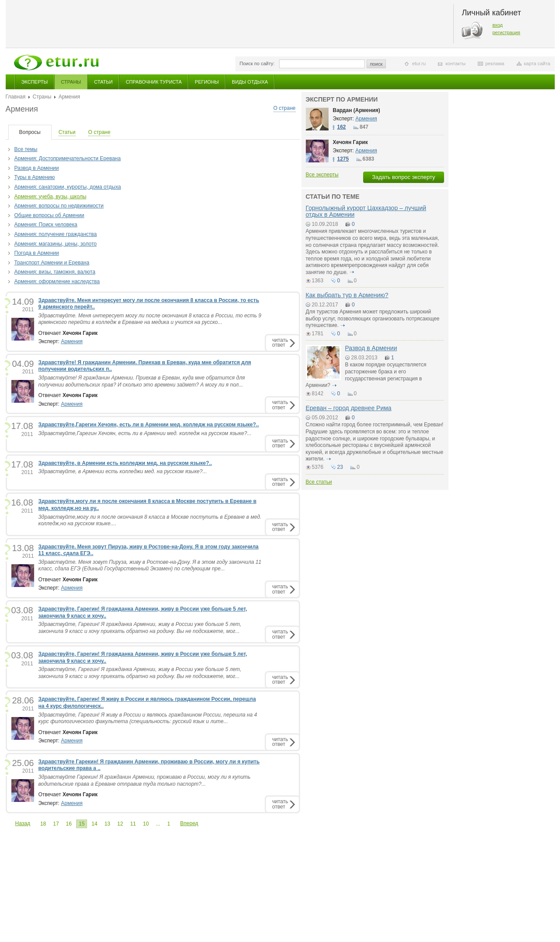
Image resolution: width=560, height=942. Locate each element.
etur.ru (419, 63)
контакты (455, 63)
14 (94, 824)
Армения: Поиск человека (46, 225)
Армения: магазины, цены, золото (56, 244)
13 (107, 824)
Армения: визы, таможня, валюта (55, 272)
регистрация (507, 32)
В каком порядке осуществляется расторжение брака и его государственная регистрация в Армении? (366, 375)
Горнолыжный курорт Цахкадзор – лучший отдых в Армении (366, 211)
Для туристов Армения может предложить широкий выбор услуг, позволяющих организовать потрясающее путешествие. (373, 318)
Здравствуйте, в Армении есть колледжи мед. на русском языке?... (123, 471)
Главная (16, 97)
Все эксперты (322, 175)
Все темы (26, 149)
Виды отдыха (250, 82)
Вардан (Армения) (357, 110)
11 (133, 824)
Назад (23, 823)
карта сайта (537, 63)
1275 (343, 159)
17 (56, 824)
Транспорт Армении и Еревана (52, 263)
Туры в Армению (35, 177)
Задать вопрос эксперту (403, 177)
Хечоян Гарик (350, 142)
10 (146, 824)
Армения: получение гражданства (56, 234)
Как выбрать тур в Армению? (347, 295)
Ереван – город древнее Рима (349, 408)
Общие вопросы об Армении (49, 215)
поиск (376, 64)
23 (340, 467)
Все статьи (319, 482)
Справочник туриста (154, 82)
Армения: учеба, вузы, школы (51, 197)
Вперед (189, 823)
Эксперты (35, 82)
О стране (285, 108)
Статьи (103, 82)
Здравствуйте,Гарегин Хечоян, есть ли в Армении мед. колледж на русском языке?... (145, 433)
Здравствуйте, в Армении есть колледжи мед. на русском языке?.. (125, 463)
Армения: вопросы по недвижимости (59, 206)
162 (342, 127)
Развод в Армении (37, 168)
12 (120, 824)
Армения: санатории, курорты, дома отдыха (68, 187)
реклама (495, 63)
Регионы (207, 82)
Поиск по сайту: (257, 63)
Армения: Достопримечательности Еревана (68, 158)
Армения (72, 341)
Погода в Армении (37, 253)
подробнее (352, 272)
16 (69, 824)
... (158, 824)
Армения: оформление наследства (57, 281)
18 (43, 824)
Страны (71, 82)
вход (498, 25)
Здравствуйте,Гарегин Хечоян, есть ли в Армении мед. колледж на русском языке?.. (149, 425)
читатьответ (280, 343)
